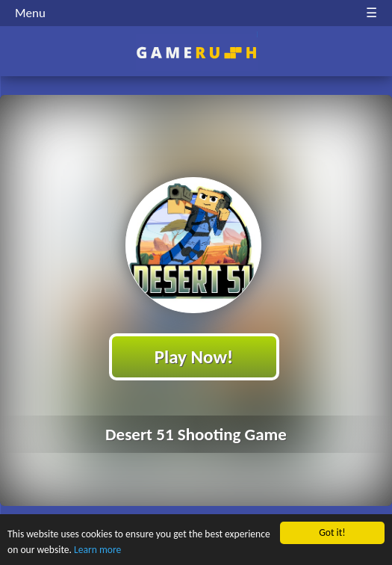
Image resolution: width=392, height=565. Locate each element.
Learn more (97, 550)
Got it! (332, 532)
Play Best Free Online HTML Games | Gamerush (196, 53)
